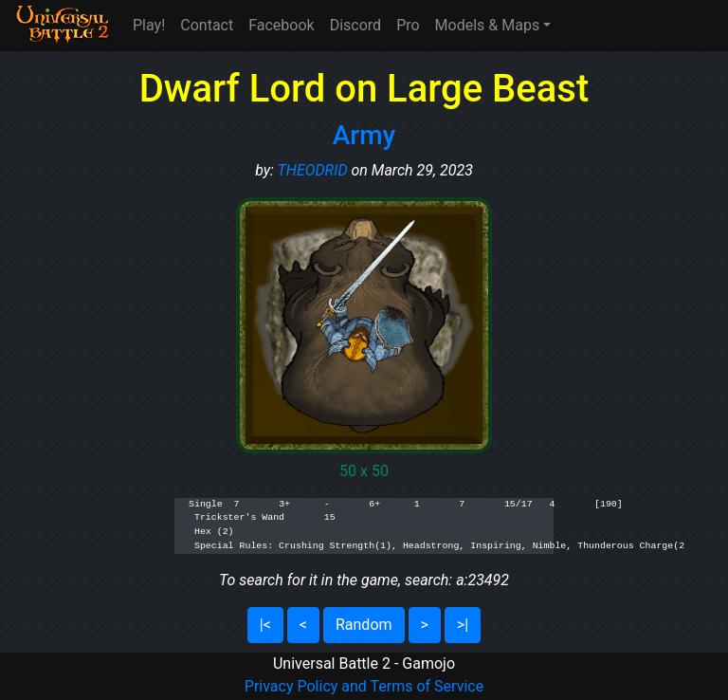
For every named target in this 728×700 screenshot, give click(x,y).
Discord (355, 25)
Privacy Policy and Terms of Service (364, 686)
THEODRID (313, 170)
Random (364, 625)
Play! (149, 25)
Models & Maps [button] (488, 25)
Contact (207, 25)
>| (463, 625)
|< (265, 625)
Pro (408, 25)
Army (364, 135)
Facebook (281, 25)
